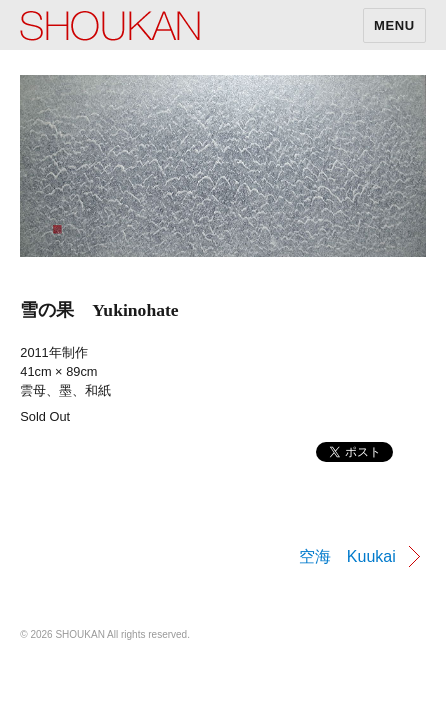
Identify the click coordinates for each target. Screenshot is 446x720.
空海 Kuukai (347, 556)
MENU (394, 25)
